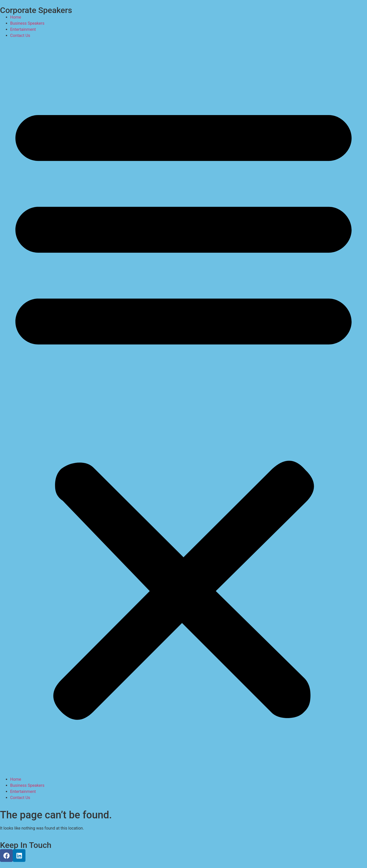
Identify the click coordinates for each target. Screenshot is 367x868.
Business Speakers (27, 23)
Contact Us (20, 36)
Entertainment (23, 29)
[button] (183, 408)
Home (16, 17)
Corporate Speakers (36, 10)
